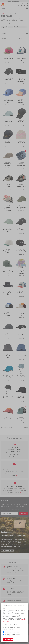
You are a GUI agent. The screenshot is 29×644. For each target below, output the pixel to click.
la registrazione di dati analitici (12, 632)
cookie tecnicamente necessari (12, 627)
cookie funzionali (8, 630)
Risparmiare (9, 640)
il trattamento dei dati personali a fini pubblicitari (14, 635)
